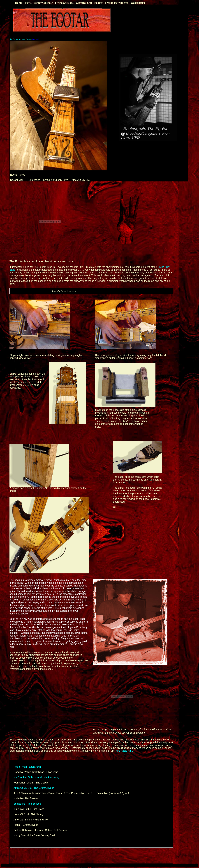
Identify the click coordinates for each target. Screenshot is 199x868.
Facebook (25, 39)
